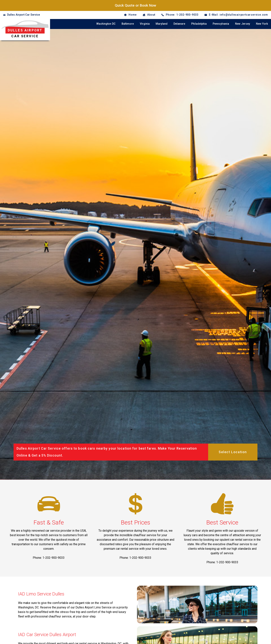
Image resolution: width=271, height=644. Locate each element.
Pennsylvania (221, 24)
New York (262, 24)
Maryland (162, 24)
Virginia (145, 24)
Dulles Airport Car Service (24, 15)
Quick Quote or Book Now (135, 5)
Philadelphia (199, 24)
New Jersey (242, 24)
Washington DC (106, 24)
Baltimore (128, 24)
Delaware (179, 24)
